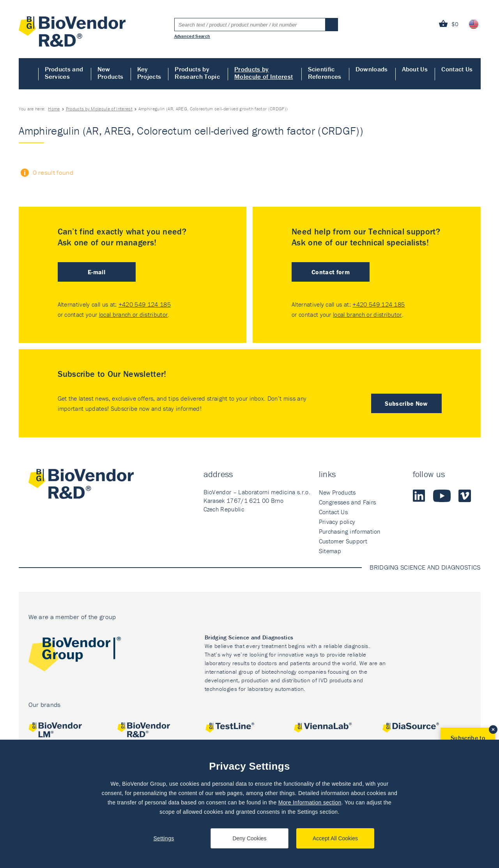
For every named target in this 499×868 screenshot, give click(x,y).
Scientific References (325, 73)
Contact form (331, 272)
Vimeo (465, 496)
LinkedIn (419, 496)
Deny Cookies (249, 838)
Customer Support (343, 541)
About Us (415, 69)
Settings (164, 838)
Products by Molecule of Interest (264, 73)
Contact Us (457, 69)
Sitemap (330, 551)
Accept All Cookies (335, 838)
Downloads (372, 69)
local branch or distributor (134, 314)
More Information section (310, 802)
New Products (111, 73)
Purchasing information (350, 531)
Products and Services (64, 73)
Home (29, 74)
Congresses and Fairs (347, 502)
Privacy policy (337, 522)
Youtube (442, 496)
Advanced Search (192, 36)
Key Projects (149, 73)
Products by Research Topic (197, 73)
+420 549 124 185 (145, 304)
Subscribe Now (406, 403)
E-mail (96, 272)
